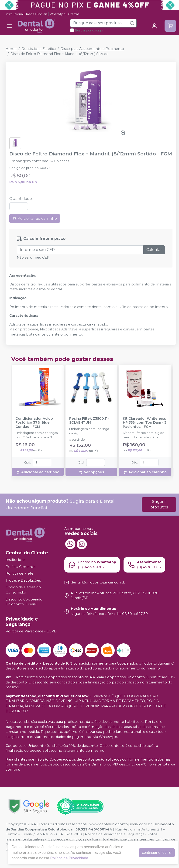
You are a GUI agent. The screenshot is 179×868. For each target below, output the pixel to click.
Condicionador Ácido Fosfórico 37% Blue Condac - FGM (34, 423)
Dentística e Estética (39, 49)
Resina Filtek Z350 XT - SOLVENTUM (89, 421)
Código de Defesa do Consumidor (23, 590)
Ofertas (74, 14)
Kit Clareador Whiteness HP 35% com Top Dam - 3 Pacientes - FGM (145, 423)
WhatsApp (58, 14)
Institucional (15, 14)
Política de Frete (19, 573)
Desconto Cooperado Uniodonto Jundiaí (24, 602)
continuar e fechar (157, 853)
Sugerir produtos (159, 504)
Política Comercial (21, 567)
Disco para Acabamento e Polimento (92, 49)
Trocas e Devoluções (23, 580)
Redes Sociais (37, 14)
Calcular (154, 250)
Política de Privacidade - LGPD (31, 631)
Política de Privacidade (69, 858)
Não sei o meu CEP (33, 257)
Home (11, 49)
